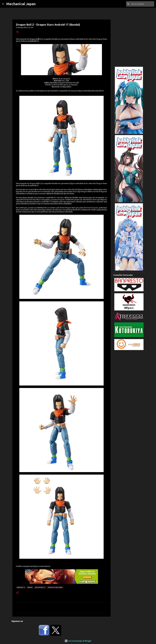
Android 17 (21, 587)
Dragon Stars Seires (55, 587)
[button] (17, 32)
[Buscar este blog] (142, 4)
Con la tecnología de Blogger (78, 641)
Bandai (30, 587)
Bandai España (92, 208)
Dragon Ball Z (40, 587)
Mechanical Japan (21, 4)
